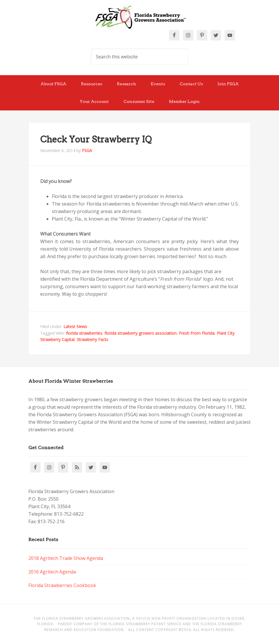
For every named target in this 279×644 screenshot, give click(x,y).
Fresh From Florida (197, 333)
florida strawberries (84, 333)
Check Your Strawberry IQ (96, 139)
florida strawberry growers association (141, 333)
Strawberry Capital (57, 339)
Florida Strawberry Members (139, 17)
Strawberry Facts (92, 339)
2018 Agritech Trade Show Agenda (66, 558)
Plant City (226, 333)
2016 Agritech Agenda (52, 572)
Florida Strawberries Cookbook (62, 585)
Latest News (75, 326)
